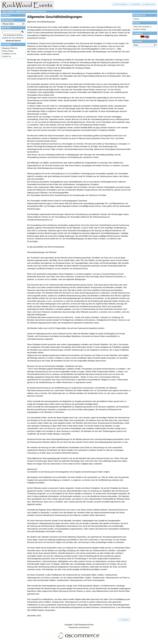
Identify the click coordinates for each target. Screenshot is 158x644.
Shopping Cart (139, 15)
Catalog (11, 11)
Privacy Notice (8, 51)
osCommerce (84, 627)
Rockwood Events (86, 625)
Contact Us (6, 56)
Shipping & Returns (10, 48)
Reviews (137, 23)
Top (4, 11)
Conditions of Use (9, 54)
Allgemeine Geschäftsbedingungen (31, 11)
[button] (120, 4)
